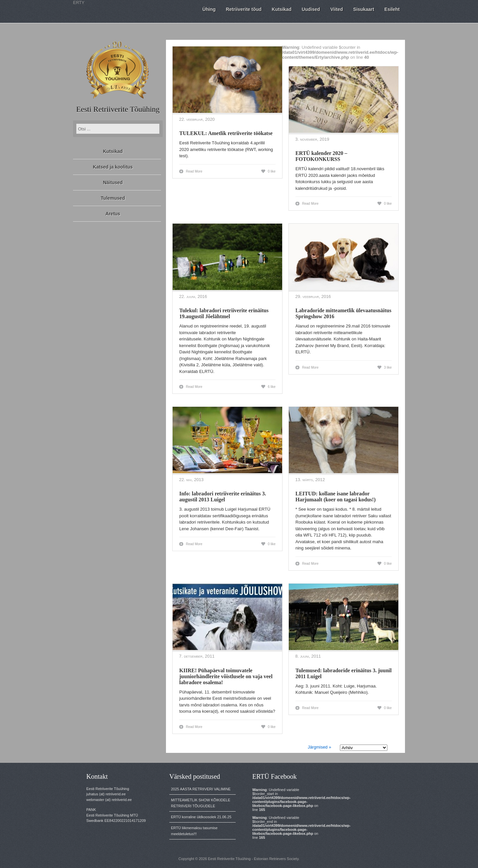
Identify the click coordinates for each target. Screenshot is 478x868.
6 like (272, 387)
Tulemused (113, 198)
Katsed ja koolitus (113, 167)
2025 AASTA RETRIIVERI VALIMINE (201, 789)
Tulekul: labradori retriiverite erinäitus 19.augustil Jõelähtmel (224, 313)
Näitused (113, 182)
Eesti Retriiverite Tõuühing (118, 109)
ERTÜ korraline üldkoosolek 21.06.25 (201, 817)
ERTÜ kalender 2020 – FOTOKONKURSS (321, 156)
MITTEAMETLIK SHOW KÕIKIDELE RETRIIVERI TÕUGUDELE (200, 803)
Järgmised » (319, 747)
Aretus (113, 214)
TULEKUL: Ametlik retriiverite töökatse (226, 133)
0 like (272, 171)
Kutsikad (113, 151)
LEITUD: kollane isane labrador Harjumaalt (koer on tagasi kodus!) (336, 497)
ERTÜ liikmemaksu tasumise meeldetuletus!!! (194, 831)
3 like (388, 367)
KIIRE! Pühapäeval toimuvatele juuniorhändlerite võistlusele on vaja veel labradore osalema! (226, 676)
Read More (194, 171)
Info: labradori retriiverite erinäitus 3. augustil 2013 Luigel (223, 497)
